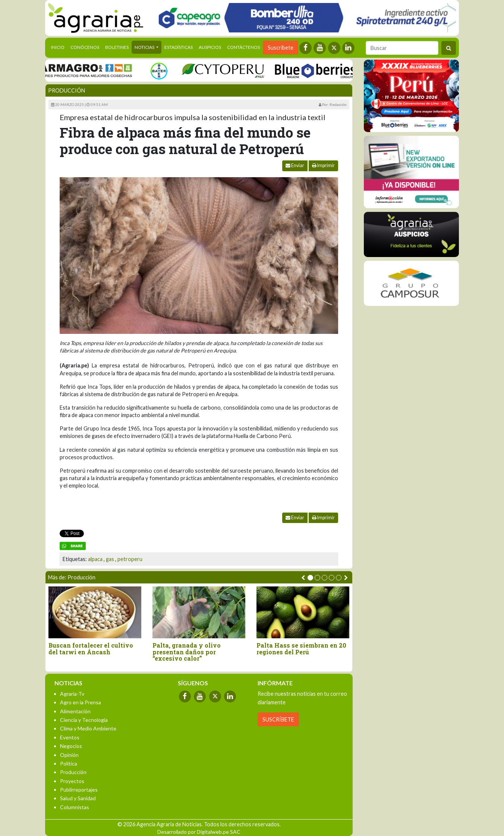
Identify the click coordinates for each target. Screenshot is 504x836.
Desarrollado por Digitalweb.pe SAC (199, 832)
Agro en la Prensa (81, 702)
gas (110, 559)
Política (69, 763)
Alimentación (75, 711)
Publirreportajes (79, 790)
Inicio (59, 47)
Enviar (295, 165)
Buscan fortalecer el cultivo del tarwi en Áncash (91, 649)
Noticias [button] (145, 47)
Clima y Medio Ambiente (88, 728)
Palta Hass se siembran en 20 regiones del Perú (301, 649)
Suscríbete (281, 48)
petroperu (130, 559)
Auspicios (210, 47)
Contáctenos (243, 47)
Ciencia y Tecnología (84, 720)
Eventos (70, 737)
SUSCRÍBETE (278, 719)
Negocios (71, 746)
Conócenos (85, 47)
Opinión (69, 755)
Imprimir (323, 165)
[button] (310, 578)
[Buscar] (402, 48)
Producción (67, 90)
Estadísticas (179, 47)
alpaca (95, 559)
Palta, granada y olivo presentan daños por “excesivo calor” (187, 652)
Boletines (117, 47)
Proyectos (72, 781)
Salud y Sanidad (78, 798)
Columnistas (75, 807)
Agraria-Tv (72, 694)
